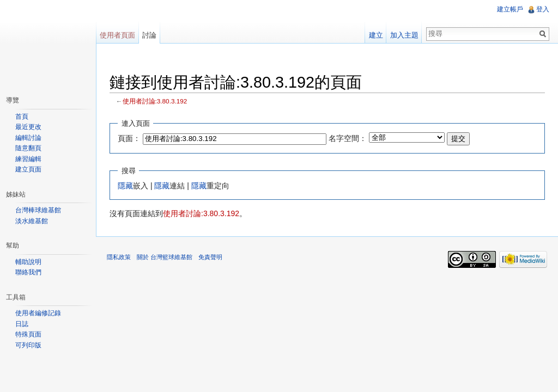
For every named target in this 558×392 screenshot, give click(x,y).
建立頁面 (28, 169)
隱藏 (125, 186)
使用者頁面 (117, 35)
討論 (149, 35)
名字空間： (348, 138)
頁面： (129, 138)
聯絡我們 (28, 272)
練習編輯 (28, 159)
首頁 (22, 117)
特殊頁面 (28, 334)
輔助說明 (28, 262)
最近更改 (28, 127)
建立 (376, 35)
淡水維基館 (32, 221)
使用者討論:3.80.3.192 (155, 101)
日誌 (22, 324)
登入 (543, 9)
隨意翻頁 (28, 148)
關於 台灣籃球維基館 (165, 257)
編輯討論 (28, 138)
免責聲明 (210, 257)
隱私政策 (119, 257)
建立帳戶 (510, 9)
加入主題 (404, 35)
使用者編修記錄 (38, 313)
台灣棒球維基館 (38, 210)
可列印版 (28, 345)
